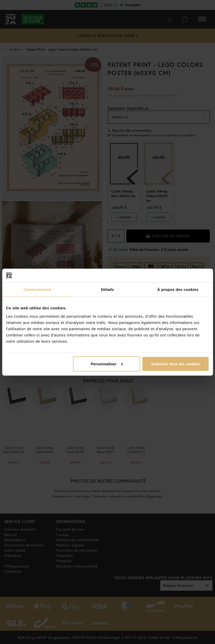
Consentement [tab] (37, 289)
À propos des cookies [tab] (178, 289)
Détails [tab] (108, 289)
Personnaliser (107, 364)
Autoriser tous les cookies (176, 364)
